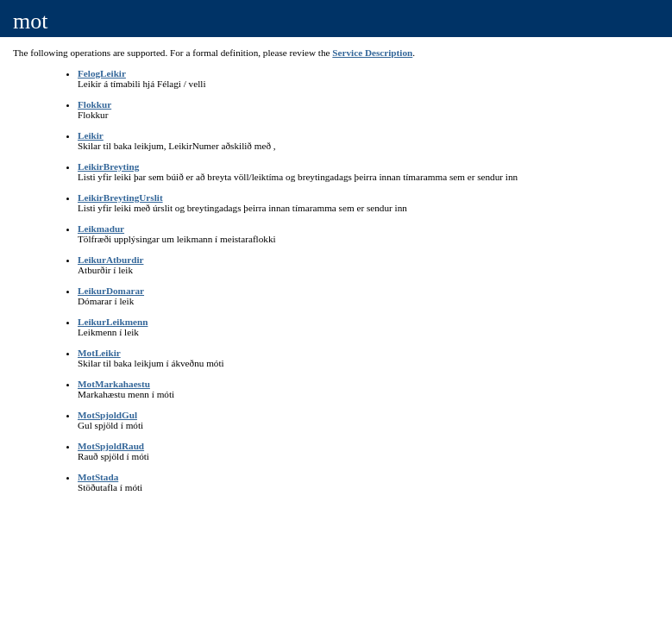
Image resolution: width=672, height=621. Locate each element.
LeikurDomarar (111, 291)
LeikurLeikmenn (113, 322)
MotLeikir (99, 353)
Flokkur (94, 104)
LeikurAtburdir (110, 260)
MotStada (98, 477)
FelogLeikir (102, 73)
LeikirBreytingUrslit (120, 198)
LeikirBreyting (108, 166)
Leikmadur (101, 229)
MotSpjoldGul (107, 415)
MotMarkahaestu (114, 384)
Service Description (372, 53)
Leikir (91, 135)
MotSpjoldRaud (111, 446)
